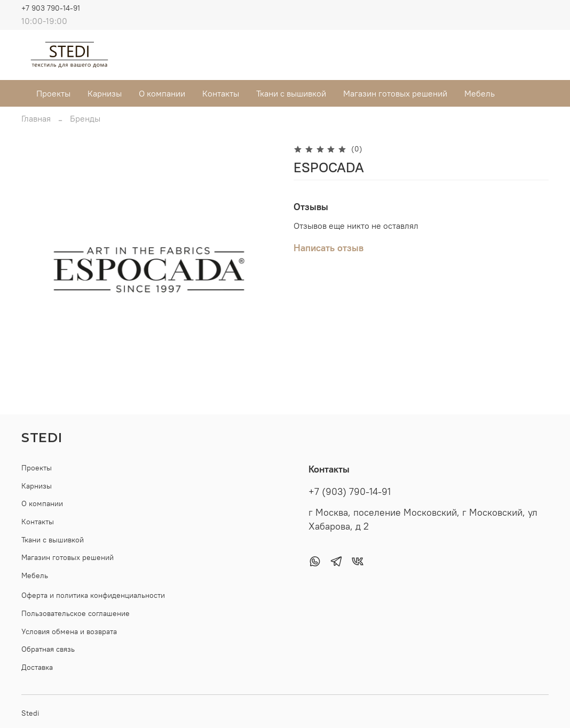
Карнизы (105, 93)
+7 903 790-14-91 (51, 8)
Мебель (480, 93)
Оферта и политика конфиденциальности (93, 595)
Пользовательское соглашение (76, 613)
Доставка (37, 667)
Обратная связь (48, 649)
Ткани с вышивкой (291, 93)
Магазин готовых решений (395, 93)
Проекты (53, 93)
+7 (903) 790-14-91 (350, 492)
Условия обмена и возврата (69, 631)
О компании (162, 93)
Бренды (85, 118)
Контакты (221, 93)
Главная (36, 118)
